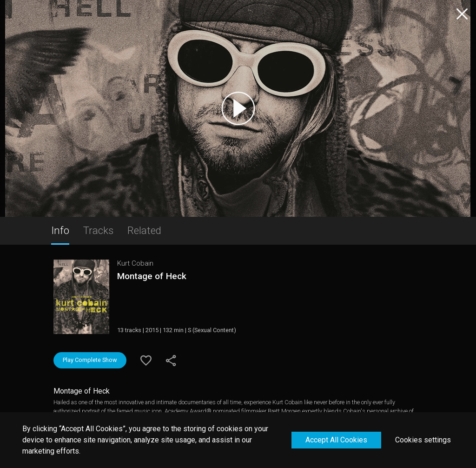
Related (144, 230)
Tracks (98, 230)
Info (60, 230)
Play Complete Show (90, 360)
